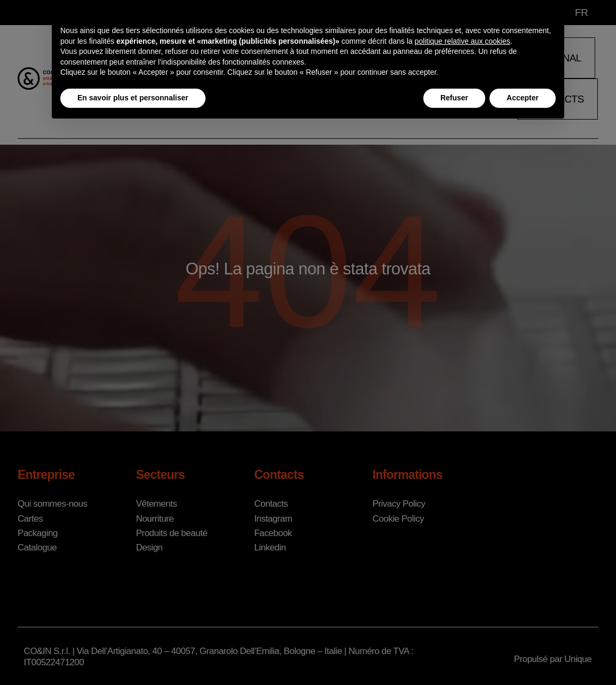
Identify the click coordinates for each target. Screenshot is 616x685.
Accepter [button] (523, 98)
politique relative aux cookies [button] (463, 41)
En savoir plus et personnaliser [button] (133, 98)
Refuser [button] (454, 98)
